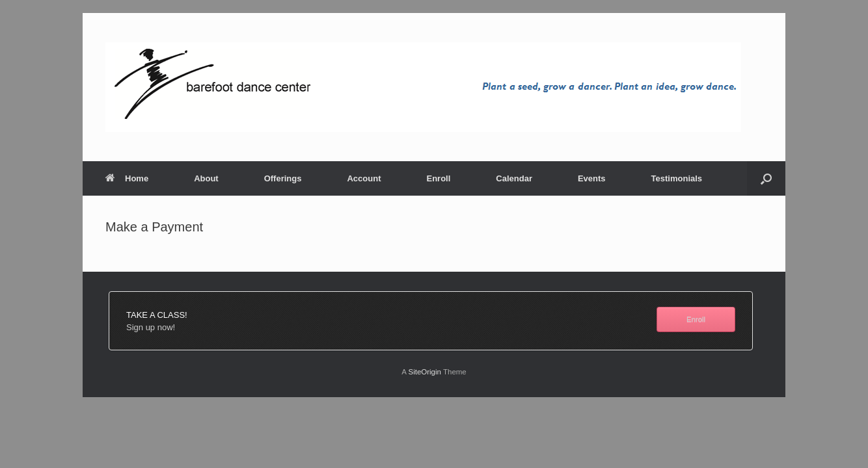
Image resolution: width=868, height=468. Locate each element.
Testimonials (677, 178)
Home (127, 178)
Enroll (438, 178)
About (206, 178)
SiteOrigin (425, 372)
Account (364, 178)
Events (592, 178)
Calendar (514, 178)
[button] (766, 178)
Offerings (283, 178)
